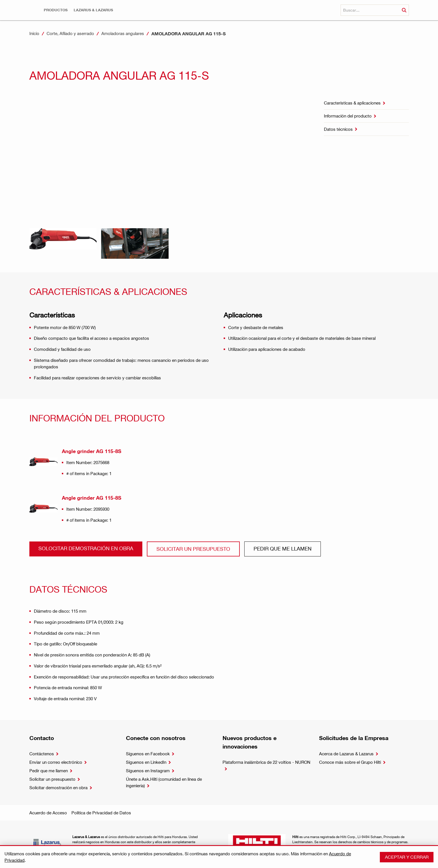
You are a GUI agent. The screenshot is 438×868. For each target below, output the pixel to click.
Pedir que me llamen (283, 548)
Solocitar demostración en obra (86, 548)
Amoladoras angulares (123, 33)
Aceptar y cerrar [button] (407, 857)
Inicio (34, 33)
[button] (56, 10)
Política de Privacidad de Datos (101, 813)
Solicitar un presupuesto (193, 549)
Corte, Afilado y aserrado (70, 33)
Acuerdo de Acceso (48, 813)
